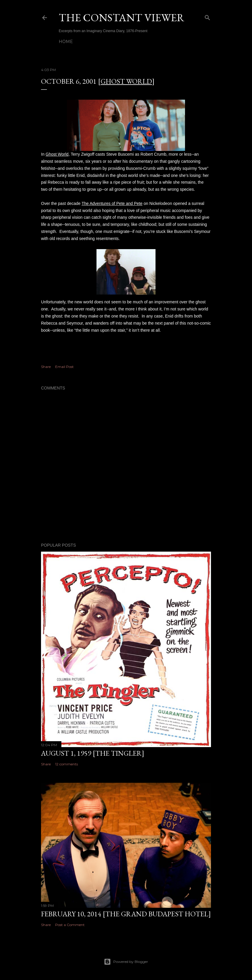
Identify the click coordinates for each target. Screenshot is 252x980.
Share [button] (46, 367)
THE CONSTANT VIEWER (122, 18)
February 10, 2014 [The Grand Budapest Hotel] (126, 914)
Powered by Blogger (126, 962)
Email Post (64, 367)
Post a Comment (70, 925)
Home (66, 42)
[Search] (207, 16)
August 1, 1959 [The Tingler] (93, 753)
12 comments (67, 764)
